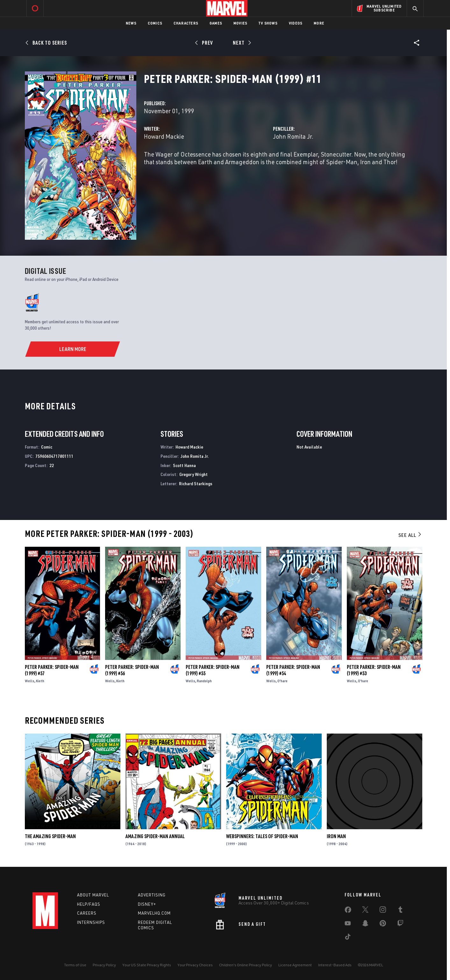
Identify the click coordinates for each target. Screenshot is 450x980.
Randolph (204, 681)
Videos (296, 23)
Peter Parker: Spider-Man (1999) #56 (132, 670)
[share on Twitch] (400, 925)
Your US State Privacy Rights (147, 965)
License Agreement (295, 965)
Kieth (40, 681)
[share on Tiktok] (348, 938)
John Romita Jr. (293, 136)
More (319, 23)
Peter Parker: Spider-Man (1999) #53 (374, 670)
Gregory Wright (193, 474)
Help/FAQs (89, 904)
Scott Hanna (184, 465)
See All (410, 535)
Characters (186, 23)
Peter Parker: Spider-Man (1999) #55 (213, 670)
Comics (155, 23)
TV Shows (268, 23)
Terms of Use (75, 965)
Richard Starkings (196, 483)
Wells (30, 681)
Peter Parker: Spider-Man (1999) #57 (52, 670)
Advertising (152, 895)
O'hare (282, 681)
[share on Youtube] (348, 925)
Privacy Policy (104, 965)
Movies (240, 23)
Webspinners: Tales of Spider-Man (262, 836)
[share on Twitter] (365, 911)
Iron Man (336, 836)
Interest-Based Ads (335, 965)
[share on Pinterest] (383, 925)
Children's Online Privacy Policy (246, 965)
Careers (87, 913)
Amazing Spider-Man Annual (155, 836)
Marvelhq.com (154, 913)
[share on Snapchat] (365, 925)
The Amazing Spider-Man (50, 836)
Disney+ (147, 904)
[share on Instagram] (383, 911)
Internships (91, 922)
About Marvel (93, 895)
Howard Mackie (164, 136)
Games (216, 23)
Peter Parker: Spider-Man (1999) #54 (293, 670)
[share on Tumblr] (400, 911)
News (131, 23)
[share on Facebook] (348, 911)
